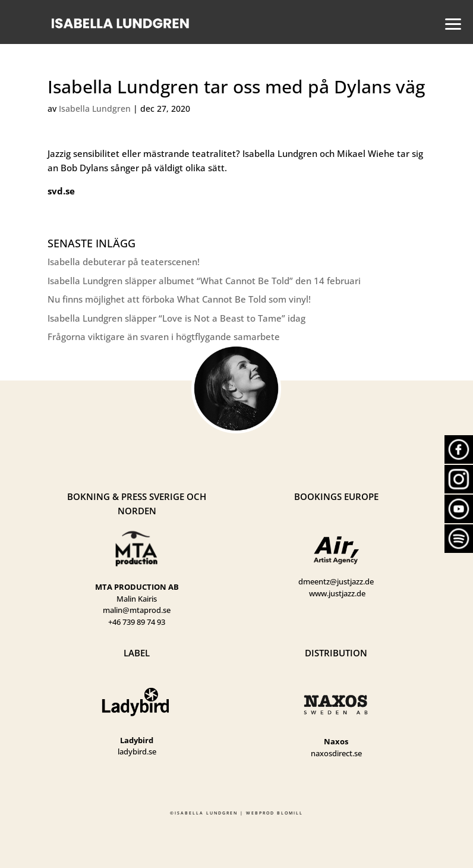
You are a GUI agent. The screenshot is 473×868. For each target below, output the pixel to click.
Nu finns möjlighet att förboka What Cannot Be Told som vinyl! (179, 299)
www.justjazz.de (337, 593)
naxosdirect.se (336, 753)
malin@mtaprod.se (137, 610)
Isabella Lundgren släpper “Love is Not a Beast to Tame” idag (176, 318)
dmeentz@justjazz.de (336, 581)
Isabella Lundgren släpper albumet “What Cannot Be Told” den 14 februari (204, 281)
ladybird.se (137, 751)
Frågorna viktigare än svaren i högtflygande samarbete (164, 336)
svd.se (61, 191)
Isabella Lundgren (95, 108)
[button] (450, 23)
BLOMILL (290, 813)
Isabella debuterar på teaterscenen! (124, 262)
